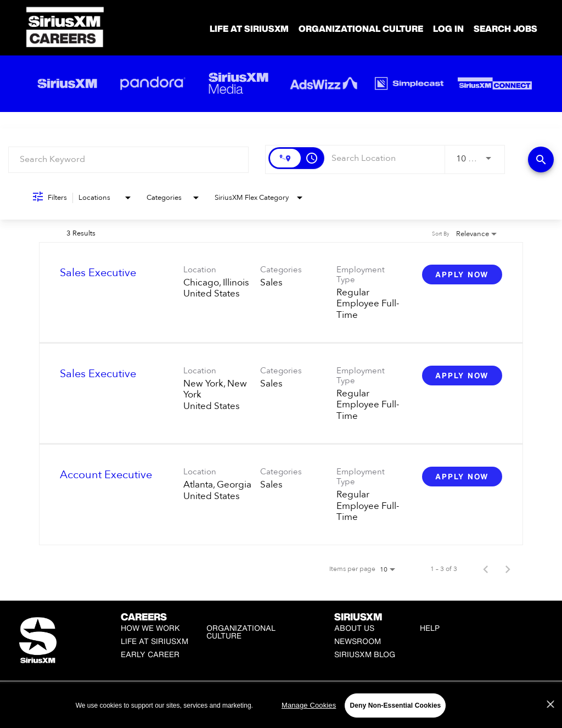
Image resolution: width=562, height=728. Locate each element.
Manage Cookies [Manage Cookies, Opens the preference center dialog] (309, 721)
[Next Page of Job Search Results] (508, 569)
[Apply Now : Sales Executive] (462, 275)
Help (430, 628)
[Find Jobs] (541, 159)
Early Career (150, 654)
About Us (354, 628)
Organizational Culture (361, 29)
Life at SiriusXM (154, 641)
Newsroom (358, 641)
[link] (281, 293)
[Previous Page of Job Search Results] (486, 569)
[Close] (550, 720)
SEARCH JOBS (505, 29)
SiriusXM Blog (365, 654)
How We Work (150, 628)
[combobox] (128, 159)
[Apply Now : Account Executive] (462, 477)
